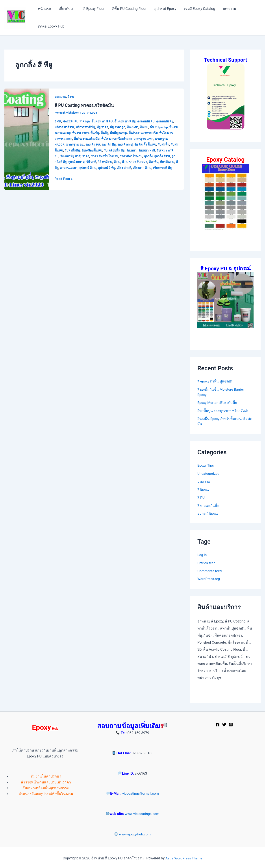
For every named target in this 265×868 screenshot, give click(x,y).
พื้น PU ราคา (86, 133)
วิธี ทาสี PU (129, 162)
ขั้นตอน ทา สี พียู (127, 121)
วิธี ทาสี (115, 162)
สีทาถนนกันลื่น (209, 505)
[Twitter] (224, 724)
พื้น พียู (101, 133)
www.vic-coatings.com (142, 813)
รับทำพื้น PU (72, 150)
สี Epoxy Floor (92, 9)
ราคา (104, 156)
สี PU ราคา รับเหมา (160, 162)
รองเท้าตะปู (141, 144)
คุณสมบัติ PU (149, 121)
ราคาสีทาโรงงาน (152, 156)
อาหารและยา (97, 168)
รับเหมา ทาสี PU (66, 156)
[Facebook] (218, 724)
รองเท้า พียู (124, 144)
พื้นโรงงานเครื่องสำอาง (130, 139)
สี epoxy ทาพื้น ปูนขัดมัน (216, 381)
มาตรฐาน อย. (90, 144)
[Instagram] (231, 724)
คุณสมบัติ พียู (168, 121)
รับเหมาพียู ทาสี (88, 156)
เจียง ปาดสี (154, 168)
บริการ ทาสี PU (65, 127)
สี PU (71, 97)
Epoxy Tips (206, 465)
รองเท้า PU (108, 144)
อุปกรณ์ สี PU (117, 168)
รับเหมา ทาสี (166, 150)
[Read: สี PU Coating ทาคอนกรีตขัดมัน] (27, 142)
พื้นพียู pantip (125, 133)
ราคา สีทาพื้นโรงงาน (124, 156)
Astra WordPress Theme (184, 857)
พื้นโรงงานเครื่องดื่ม (98, 139)
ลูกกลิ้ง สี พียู (81, 162)
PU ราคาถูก (83, 121)
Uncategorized (209, 473)
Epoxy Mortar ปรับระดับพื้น (218, 402)
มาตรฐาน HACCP (67, 144)
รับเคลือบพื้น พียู (133, 150)
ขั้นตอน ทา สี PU (104, 121)
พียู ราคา (104, 127)
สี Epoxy (204, 489)
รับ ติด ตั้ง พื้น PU (162, 144)
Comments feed (210, 570)
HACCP (68, 121)
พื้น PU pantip (162, 127)
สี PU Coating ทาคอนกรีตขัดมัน (85, 105)
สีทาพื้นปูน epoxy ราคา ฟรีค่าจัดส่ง (224, 410)
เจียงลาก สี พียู (70, 174)
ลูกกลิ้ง (170, 156)
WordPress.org (209, 578)
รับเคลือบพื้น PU (110, 150)
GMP (58, 121)
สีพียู (83, 168)
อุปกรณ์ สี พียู (136, 168)
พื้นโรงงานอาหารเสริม (151, 133)
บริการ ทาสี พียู (86, 127)
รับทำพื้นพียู (90, 150)
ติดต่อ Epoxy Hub (51, 26)
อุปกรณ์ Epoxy (163, 9)
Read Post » (64, 184)
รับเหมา (151, 150)
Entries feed (207, 562)
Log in (202, 554)
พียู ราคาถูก (119, 127)
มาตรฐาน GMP (158, 139)
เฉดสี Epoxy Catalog (196, 9)
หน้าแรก (44, 9)
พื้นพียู (111, 133)
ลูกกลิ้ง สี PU (63, 162)
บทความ (226, 9)
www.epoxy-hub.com (132, 833)
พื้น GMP (135, 127)
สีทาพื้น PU (71, 168)
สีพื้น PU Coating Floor (127, 9)
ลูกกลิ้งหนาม (99, 162)
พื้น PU (147, 127)
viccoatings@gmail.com (140, 792)
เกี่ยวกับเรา (66, 9)
